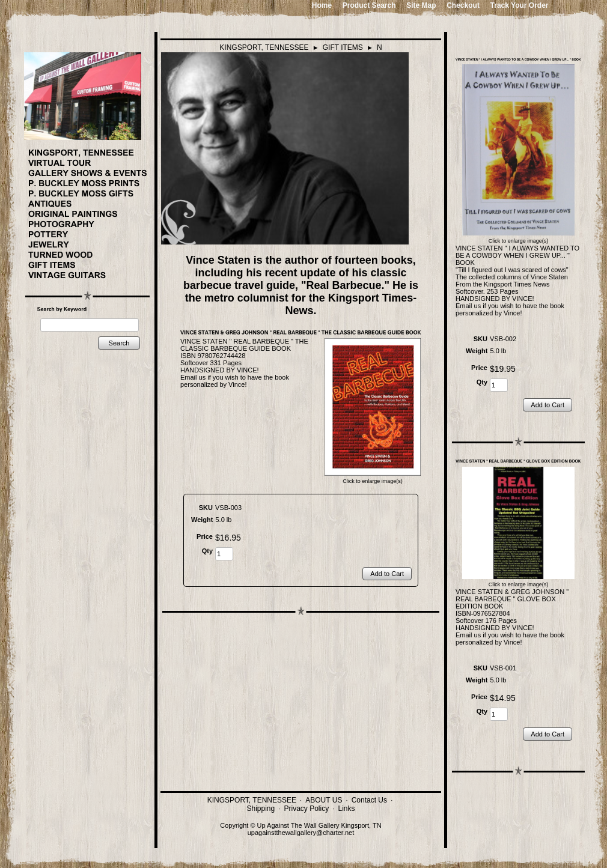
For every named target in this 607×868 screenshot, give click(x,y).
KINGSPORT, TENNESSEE (264, 47)
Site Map (421, 5)
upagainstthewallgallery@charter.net (301, 833)
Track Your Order (520, 5)
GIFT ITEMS (343, 47)
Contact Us (369, 800)
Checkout (463, 5)
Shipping (261, 809)
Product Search (369, 5)
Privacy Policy (307, 809)
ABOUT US (324, 800)
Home (322, 5)
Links (346, 809)
